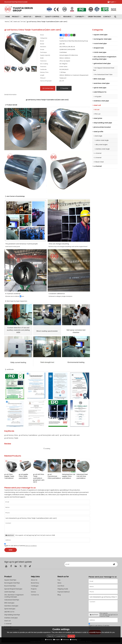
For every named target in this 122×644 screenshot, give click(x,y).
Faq (59, 580)
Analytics (57, 640)
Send (11, 550)
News (59, 583)
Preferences (65, 640)
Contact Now (49, 88)
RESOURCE (67, 17)
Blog (59, 595)
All (11, 22)
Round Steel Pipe (10, 586)
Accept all (71, 636)
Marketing (73, 640)
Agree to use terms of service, (21, 545)
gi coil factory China (11, 435)
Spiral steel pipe (10, 609)
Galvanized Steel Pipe (12, 600)
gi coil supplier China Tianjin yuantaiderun (23, 476)
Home (7, 22)
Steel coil (7, 621)
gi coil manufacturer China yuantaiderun (54, 476)
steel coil (16, 22)
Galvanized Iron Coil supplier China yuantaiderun (69, 476)
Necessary (49, 640)
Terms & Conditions (31, 546)
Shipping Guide (63, 589)
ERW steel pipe (9, 603)
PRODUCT (16, 17)
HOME (8, 17)
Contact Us (35, 595)
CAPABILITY (80, 17)
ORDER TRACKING (94, 17)
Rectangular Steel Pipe (12, 583)
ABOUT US (27, 17)
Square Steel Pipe (10, 580)
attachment (10, 535)
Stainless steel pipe (11, 618)
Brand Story (35, 583)
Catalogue (35, 586)
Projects (34, 589)
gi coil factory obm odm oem (70, 435)
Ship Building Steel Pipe (12, 615)
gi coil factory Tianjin (11, 438)
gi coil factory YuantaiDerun (28, 435)
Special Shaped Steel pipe (13, 589)
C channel (8, 624)
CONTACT (107, 17)
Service (33, 592)
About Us (34, 580)
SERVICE (38, 17)
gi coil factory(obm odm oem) (49, 435)
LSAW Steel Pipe (10, 592)
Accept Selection (61, 636)
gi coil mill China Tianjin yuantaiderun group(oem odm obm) (39, 478)
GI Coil (23, 22)
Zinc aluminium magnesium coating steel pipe (14, 596)
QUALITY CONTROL (52, 17)
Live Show (61, 586)
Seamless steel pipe (11, 606)
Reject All (51, 636)
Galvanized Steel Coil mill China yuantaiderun (82, 476)
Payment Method (64, 592)
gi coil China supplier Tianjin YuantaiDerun (9, 476)
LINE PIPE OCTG (9, 612)
